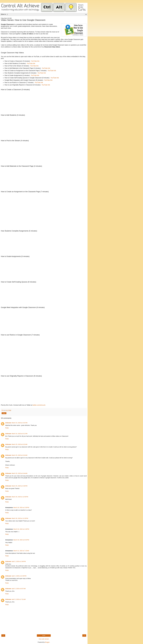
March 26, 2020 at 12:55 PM (20, 497)
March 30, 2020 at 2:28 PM (21, 529)
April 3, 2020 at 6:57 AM (19, 589)
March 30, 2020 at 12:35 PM (20, 518)
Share (4, 413)
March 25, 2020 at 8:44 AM (20, 473)
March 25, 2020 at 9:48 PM (20, 486)
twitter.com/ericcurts (39, 405)
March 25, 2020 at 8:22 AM (20, 444)
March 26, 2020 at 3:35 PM (21, 508)
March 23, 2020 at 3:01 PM (20, 423)
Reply (7, 428)
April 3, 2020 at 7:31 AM (19, 599)
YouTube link (35, 61)
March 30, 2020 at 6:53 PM (21, 540)
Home (44, 636)
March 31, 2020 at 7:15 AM (21, 551)
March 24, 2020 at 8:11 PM (20, 434)
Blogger (47, 642)
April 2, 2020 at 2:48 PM (19, 561)
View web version (44, 639)
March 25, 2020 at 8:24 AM (20, 455)
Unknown (8, 423)
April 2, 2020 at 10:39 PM (19, 576)
